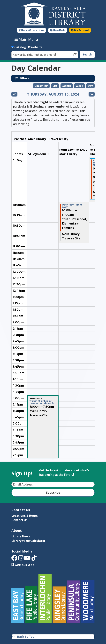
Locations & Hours (25, 516)
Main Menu (26, 39)
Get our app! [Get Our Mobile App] (23, 565)
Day (90, 86)
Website (37, 47)
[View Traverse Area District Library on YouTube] (27, 559)
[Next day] (92, 94)
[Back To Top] (53, 637)
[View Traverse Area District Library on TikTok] (34, 559)
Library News (21, 536)
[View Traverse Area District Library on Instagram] (21, 559)
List (55, 86)
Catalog (20, 47)
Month (67, 86)
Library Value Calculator (28, 541)
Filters (25, 78)
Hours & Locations (31, 30)
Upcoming (41, 86)
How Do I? (58, 30)
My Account (80, 30)
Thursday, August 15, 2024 (53, 94)
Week (79, 86)
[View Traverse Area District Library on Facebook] (14, 559)
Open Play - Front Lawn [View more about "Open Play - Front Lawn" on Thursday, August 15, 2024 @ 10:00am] (72, 206)
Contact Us (19, 520)
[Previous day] (14, 94)
